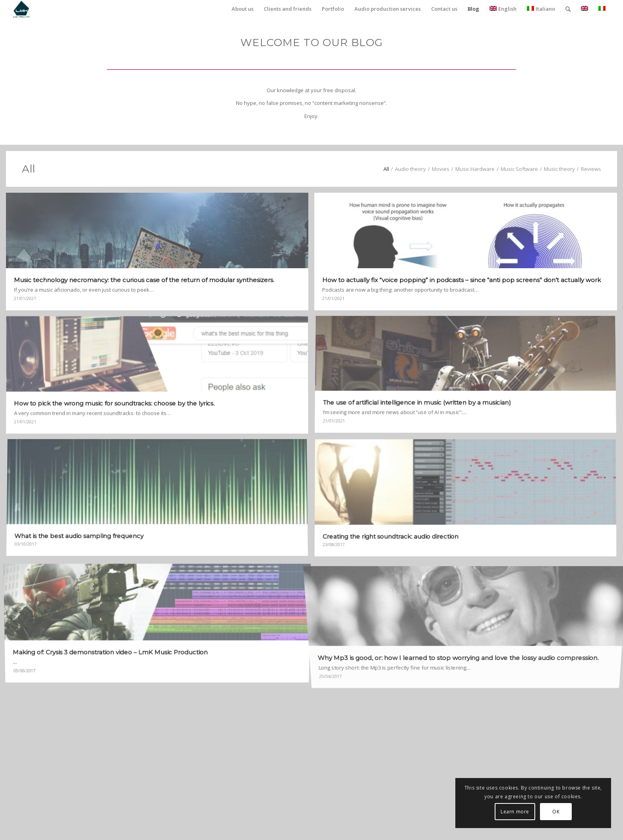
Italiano (541, 9)
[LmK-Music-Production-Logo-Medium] (21, 9)
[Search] (568, 9)
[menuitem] (243, 9)
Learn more (515, 812)
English (503, 9)
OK (556, 812)
